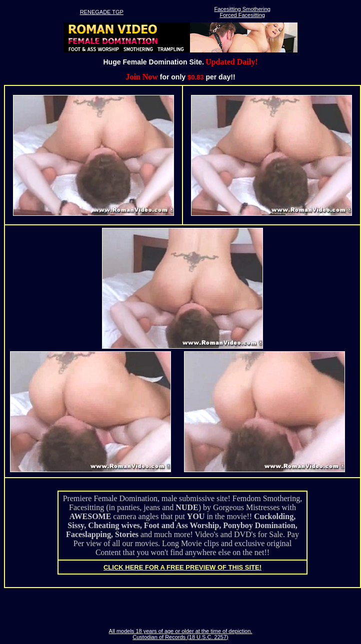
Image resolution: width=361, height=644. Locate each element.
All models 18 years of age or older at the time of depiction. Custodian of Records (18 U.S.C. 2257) (181, 634)
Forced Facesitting (242, 15)
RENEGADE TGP (102, 12)
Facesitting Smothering (242, 9)
